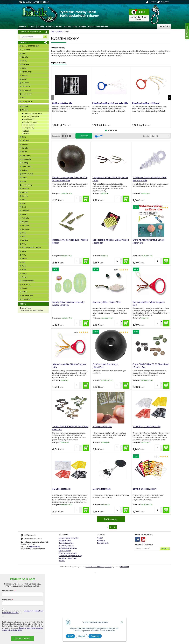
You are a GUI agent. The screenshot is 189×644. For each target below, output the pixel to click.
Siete (24, 237)
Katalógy (68, 26)
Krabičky (25, 170)
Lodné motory (27, 185)
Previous (52, 97)
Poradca (59, 26)
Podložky (25, 222)
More (24, 98)
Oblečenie (25, 64)
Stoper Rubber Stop (101, 489)
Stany (24, 244)
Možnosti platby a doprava (68, 548)
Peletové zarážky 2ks (102, 427)
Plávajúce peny (29, 128)
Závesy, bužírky (29, 119)
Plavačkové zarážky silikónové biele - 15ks (110, 103)
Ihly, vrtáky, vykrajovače (32, 116)
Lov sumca (26, 87)
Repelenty (25, 229)
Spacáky (25, 240)
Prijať (70, 636)
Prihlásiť (153, 2)
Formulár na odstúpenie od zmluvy (71, 556)
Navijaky (25, 57)
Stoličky (25, 75)
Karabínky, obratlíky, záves (33, 113)
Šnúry (24, 251)
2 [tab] (108, 131)
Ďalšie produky (111, 519)
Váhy (24, 262)
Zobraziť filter (84, 136)
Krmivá (24, 178)
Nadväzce (25, 189)
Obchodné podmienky (66, 543)
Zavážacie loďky (28, 281)
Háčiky (24, 152)
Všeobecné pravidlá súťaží (68, 558)
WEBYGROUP (125, 567)
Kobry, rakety (27, 166)
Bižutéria (25, 110)
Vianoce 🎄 (24, 26)
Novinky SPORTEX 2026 (30, 46)
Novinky (41, 26)
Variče (24, 266)
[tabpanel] (71, 97)
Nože (24, 200)
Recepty (83, 26)
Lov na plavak (27, 101)
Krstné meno (7, 600)
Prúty (24, 53)
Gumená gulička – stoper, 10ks (107, 302)
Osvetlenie (26, 211)
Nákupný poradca (65, 541)
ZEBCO (24, 292)
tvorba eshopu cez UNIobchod (95, 567)
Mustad (24, 288)
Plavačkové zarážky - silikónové (146, 103)
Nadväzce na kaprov (30, 122)
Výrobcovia (26, 299)
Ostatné (26, 134)
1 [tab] (106, 131)
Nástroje (25, 196)
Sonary (24, 61)
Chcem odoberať (23, 638)
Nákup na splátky (65, 551)
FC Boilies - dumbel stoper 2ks (147, 427)
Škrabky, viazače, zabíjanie (31, 248)
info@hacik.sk (35, 547)
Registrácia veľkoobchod (98, 26)
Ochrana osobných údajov (68, 553)
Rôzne (24, 233)
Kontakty (62, 561)
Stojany (24, 68)
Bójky (24, 137)
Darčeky (25, 144)
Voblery (24, 277)
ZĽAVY (33, 26)
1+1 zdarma (26, 50)
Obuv (24, 203)
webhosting (109, 567)
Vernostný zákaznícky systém (69, 538)
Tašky (24, 255)
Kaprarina (25, 83)
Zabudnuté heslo (103, 543)
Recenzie (50, 26)
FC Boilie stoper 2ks (62, 489)
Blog (75, 26)
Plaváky (25, 214)
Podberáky (26, 218)
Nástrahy (25, 192)
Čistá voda (26, 141)
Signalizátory (27, 72)
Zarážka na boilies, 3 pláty (145, 489)
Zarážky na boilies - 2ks (62, 103)
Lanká (24, 181)
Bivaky (24, 79)
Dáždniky (25, 148)
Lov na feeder (27, 94)
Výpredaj (25, 106)
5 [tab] (116, 131)
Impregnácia (26, 159)
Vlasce (24, 273)
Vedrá (24, 270)
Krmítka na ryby (28, 174)
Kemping (25, 163)
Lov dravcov (26, 90)
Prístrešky (25, 225)
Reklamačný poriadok (66, 546)
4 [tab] (114, 131)
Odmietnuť (95, 636)
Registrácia (165, 2)
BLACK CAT (26, 284)
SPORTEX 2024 (27, 296)
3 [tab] (111, 131)
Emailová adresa (8, 591)
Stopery (26, 131)
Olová (24, 207)
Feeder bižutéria (29, 125)
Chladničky (26, 155)
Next (170, 97)
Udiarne (25, 259)
